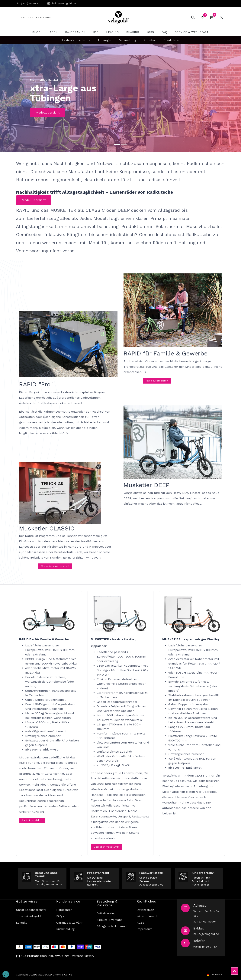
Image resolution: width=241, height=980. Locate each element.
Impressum (145, 929)
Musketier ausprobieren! (55, 566)
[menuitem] (36, 32)
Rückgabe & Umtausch (112, 926)
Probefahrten (98, 873)
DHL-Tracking (106, 913)
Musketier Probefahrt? (106, 847)
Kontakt (21, 923)
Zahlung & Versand (109, 920)
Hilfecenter (64, 910)
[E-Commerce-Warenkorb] (212, 18)
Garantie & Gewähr (69, 923)
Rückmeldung (66, 929)
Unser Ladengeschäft (31, 910)
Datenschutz (145, 910)
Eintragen (221, 18)
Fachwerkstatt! (151, 873)
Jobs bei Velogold (28, 916)
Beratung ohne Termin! (46, 874)
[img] (12, 98)
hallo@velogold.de (206, 934)
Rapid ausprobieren (157, 381)
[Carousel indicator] (117, 144)
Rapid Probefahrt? (32, 820)
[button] (193, 18)
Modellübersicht (48, 112)
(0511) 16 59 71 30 (205, 947)
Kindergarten (202, 873)
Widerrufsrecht (147, 916)
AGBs (140, 923)
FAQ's (60, 916)
